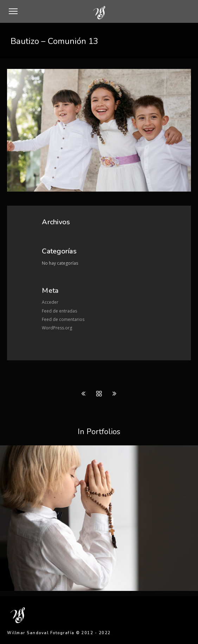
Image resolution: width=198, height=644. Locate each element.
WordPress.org (57, 328)
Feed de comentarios (63, 319)
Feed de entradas (59, 311)
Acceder (50, 302)
